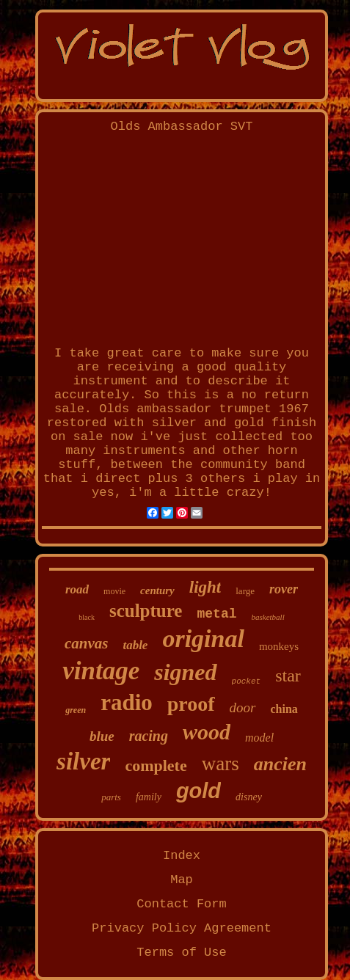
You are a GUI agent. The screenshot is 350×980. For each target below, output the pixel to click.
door (243, 707)
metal (216, 614)
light (205, 587)
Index (182, 856)
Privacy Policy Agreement (182, 928)
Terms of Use (181, 952)
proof (191, 704)
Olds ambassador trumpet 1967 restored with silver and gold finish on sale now (182, 423)
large (245, 591)
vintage (101, 671)
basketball (268, 617)
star (288, 676)
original (203, 639)
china (284, 709)
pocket (247, 681)
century (157, 590)
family (149, 797)
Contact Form (181, 904)
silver (83, 761)
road (77, 589)
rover (284, 589)
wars (220, 764)
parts (111, 797)
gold (198, 791)
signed (185, 672)
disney (249, 797)
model (259, 738)
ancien (280, 764)
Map (182, 880)
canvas (87, 643)
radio (127, 702)
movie (114, 591)
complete (156, 765)
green (76, 710)
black (87, 617)
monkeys (279, 646)
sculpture (146, 611)
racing (149, 736)
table (135, 645)
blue (102, 736)
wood (207, 732)
